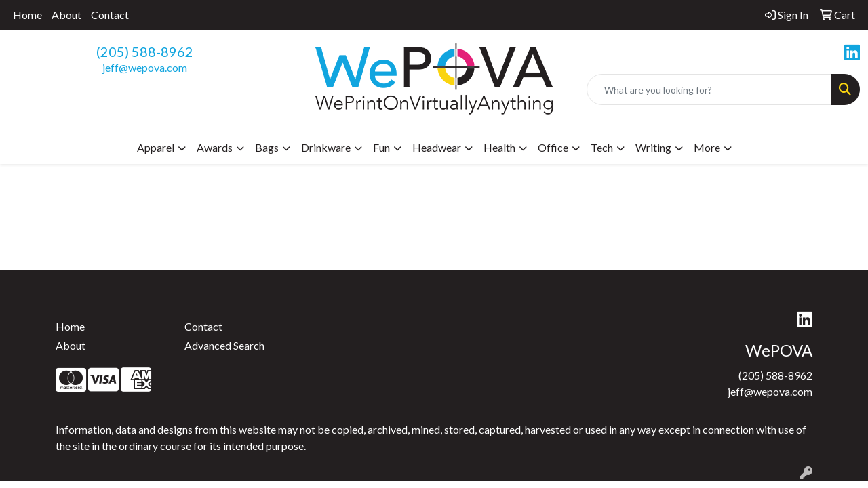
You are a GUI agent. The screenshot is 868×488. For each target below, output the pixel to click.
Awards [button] (215, 147)
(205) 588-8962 (145, 52)
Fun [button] (381, 147)
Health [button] (499, 147)
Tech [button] (602, 147)
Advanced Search (224, 345)
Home (27, 15)
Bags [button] (267, 147)
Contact (110, 15)
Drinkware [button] (326, 147)
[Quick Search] (709, 89)
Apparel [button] (156, 147)
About (66, 15)
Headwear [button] (437, 147)
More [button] (707, 147)
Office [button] (553, 147)
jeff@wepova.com (145, 67)
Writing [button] (653, 147)
